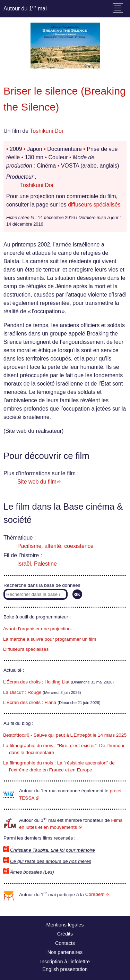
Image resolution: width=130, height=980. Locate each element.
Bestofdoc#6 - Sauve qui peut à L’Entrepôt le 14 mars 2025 (65, 735)
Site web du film (37, 482)
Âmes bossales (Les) (32, 872)
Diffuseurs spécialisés (26, 649)
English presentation (65, 969)
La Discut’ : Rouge (22, 692)
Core (95, 894)
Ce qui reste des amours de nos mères (51, 861)
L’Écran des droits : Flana (30, 702)
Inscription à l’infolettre (65, 962)
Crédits (65, 934)
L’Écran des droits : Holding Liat (36, 682)
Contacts (65, 943)
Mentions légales (65, 925)
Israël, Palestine (37, 564)
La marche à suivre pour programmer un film (50, 639)
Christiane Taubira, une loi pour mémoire (53, 850)
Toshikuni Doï (46, 131)
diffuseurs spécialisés (94, 205)
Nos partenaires (65, 952)
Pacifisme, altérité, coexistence (55, 546)
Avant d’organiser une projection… (39, 629)
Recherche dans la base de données (42, 585)
